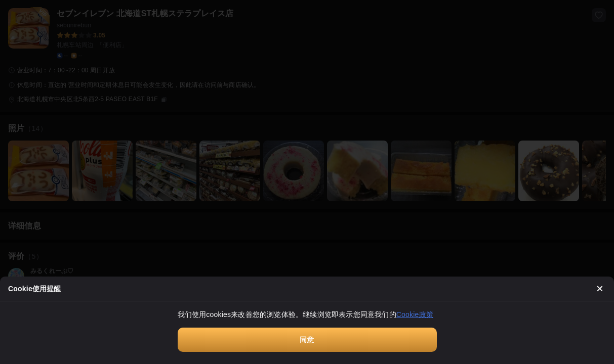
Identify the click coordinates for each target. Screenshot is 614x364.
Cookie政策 (415, 314)
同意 (307, 340)
